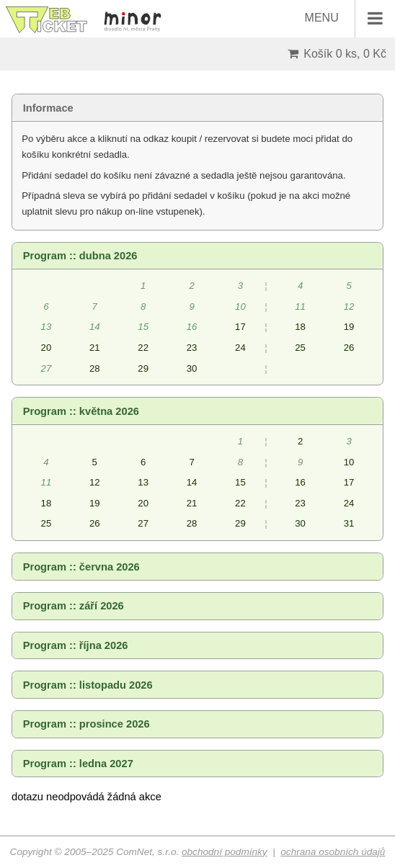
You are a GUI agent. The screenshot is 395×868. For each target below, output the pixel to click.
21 (95, 348)
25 (300, 348)
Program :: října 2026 (76, 645)
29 (143, 368)
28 (95, 368)
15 (240, 482)
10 (349, 462)
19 (349, 327)
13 (143, 482)
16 (300, 482)
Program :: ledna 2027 (78, 764)
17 (240, 327)
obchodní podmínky (225, 852)
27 (143, 523)
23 (192, 348)
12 (95, 482)
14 (192, 482)
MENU (350, 19)
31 (349, 523)
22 (143, 348)
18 (300, 327)
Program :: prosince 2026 (86, 724)
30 (192, 368)
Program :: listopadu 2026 (88, 685)
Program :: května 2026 (81, 411)
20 (46, 348)
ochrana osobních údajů (333, 852)
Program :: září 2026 (74, 606)
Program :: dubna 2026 (80, 256)
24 (240, 348)
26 (349, 348)
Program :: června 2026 (81, 567)
